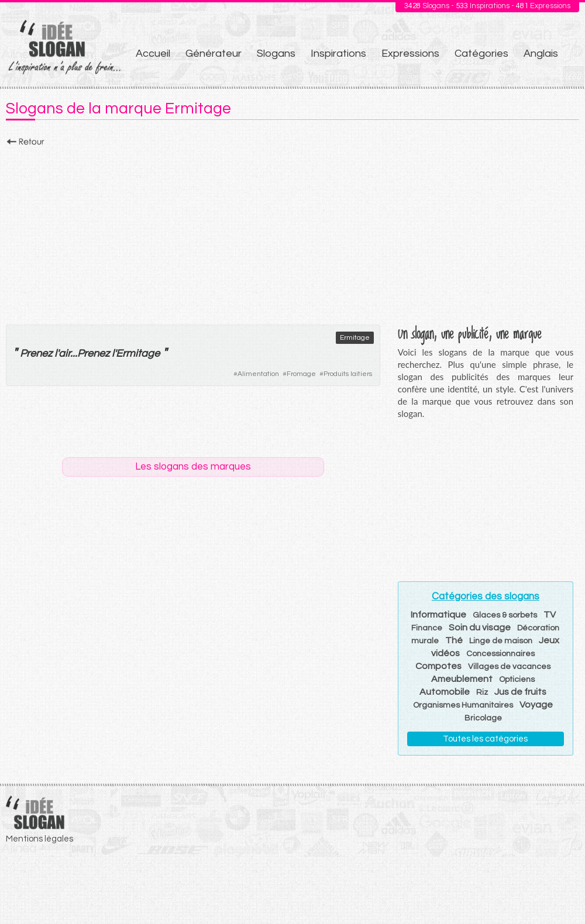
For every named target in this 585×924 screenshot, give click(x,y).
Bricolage (483, 718)
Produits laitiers (348, 374)
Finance (427, 628)
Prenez (36, 354)
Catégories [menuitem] (481, 54)
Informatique (438, 615)
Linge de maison (501, 641)
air (64, 354)
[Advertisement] (292, 232)
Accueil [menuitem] (153, 54)
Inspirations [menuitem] (338, 54)
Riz (482, 692)
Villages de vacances (509, 667)
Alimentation (258, 374)
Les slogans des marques (193, 467)
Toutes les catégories (485, 739)
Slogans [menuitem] (276, 54)
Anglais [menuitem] (541, 54)
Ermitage (355, 338)
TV (550, 615)
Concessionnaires (500, 654)
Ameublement (462, 679)
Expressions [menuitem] (410, 54)
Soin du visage (480, 628)
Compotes (438, 666)
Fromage (301, 374)
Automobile (445, 692)
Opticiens (517, 680)
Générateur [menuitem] (214, 54)
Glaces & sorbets (505, 615)
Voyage (536, 705)
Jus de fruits (520, 692)
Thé (454, 640)
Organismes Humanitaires (463, 705)
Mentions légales (39, 839)
